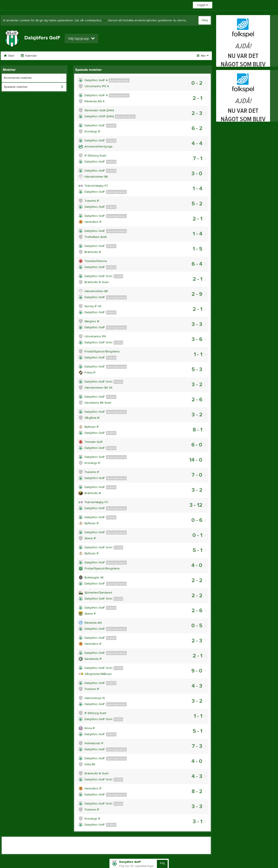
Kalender (29, 56)
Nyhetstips (120, 56)
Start (9, 56)
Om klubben (54, 56)
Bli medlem (145, 56)
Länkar (98, 56)
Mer (203, 56)
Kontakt (78, 56)
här (104, 20)
